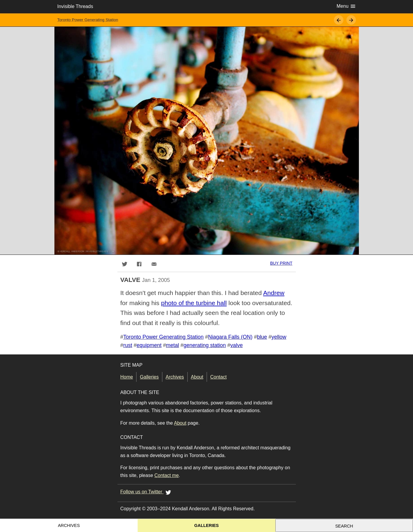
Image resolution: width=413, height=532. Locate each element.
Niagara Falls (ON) (230, 337)
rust (128, 345)
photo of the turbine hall (194, 303)
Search (344, 526)
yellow (279, 337)
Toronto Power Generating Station (88, 20)
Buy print (281, 263)
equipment (149, 345)
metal (172, 345)
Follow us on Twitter (147, 492)
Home (127, 377)
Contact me (167, 475)
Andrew (274, 293)
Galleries (149, 377)
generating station (205, 345)
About (197, 377)
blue (262, 337)
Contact (218, 377)
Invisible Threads (75, 6)
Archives (175, 377)
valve (237, 345)
